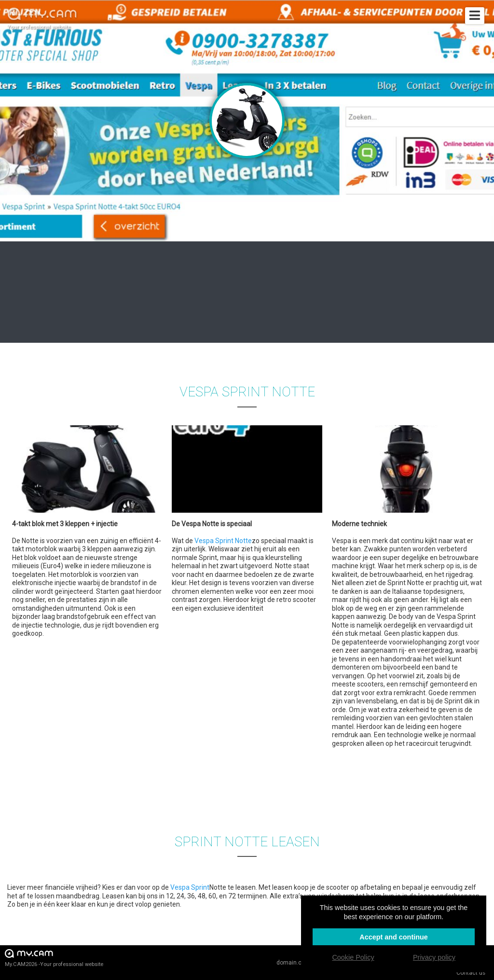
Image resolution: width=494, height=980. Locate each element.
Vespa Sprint (190, 887)
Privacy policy (434, 957)
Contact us (471, 973)
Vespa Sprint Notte (223, 541)
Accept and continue (394, 937)
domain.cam (293, 963)
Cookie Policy (353, 957)
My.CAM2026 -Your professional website (54, 958)
